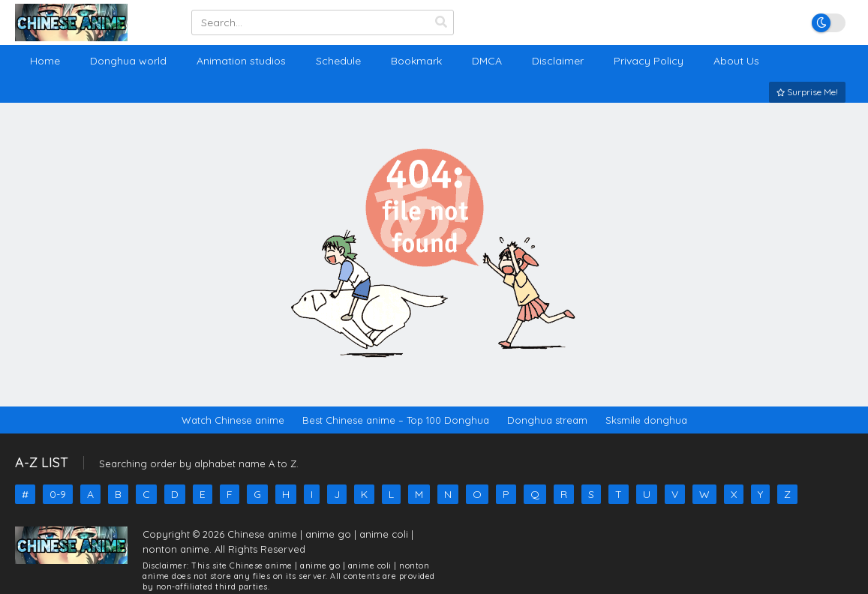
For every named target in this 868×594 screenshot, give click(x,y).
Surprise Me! (807, 92)
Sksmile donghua (646, 420)
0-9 (58, 494)
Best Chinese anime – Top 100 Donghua (396, 420)
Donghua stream (547, 420)
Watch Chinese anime (233, 420)
